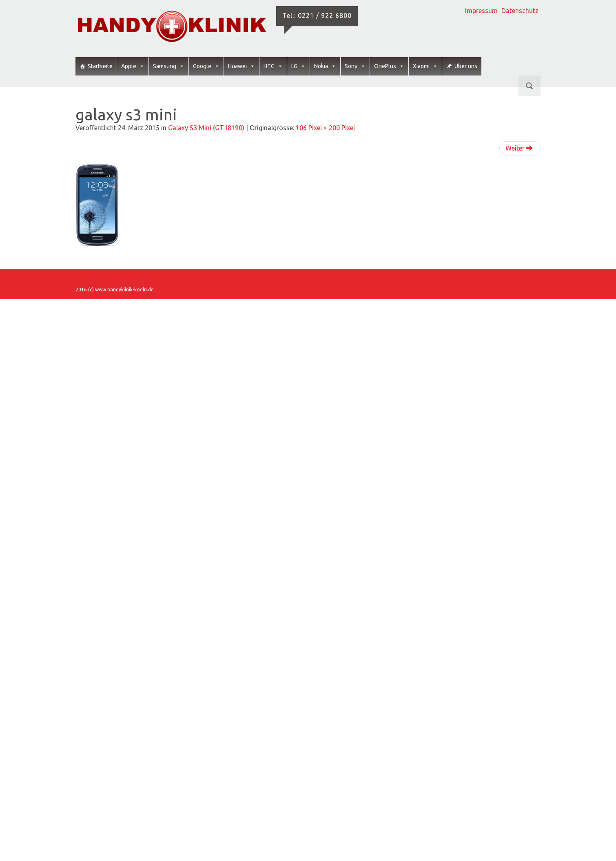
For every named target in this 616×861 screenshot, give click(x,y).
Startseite (100, 66)
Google (206, 66)
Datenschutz (520, 11)
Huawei (242, 66)
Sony (355, 66)
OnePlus (389, 66)
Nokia (325, 66)
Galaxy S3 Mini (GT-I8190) (206, 128)
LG (298, 66)
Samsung (169, 66)
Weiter (519, 148)
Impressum (481, 11)
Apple (133, 66)
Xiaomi (425, 66)
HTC (273, 66)
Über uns (466, 66)
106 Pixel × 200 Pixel (325, 128)
